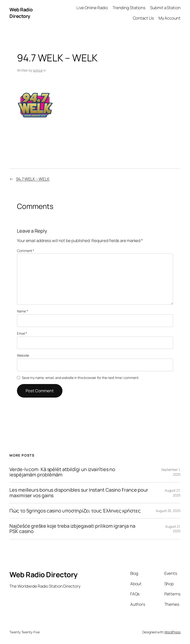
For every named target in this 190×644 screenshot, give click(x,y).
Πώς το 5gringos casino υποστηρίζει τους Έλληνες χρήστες (75, 511)
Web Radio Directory (21, 13)
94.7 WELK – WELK (33, 179)
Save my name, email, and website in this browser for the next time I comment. (80, 378)
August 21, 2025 (173, 529)
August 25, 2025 (168, 511)
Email (22, 333)
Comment (26, 251)
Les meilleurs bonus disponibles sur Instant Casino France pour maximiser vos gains (79, 493)
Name (22, 311)
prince (38, 70)
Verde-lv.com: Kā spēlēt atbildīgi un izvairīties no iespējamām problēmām (62, 472)
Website (23, 355)
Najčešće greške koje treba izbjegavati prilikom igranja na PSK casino (72, 529)
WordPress (172, 632)
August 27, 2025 (173, 493)
